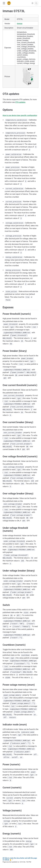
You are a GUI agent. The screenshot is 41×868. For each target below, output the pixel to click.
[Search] (36, 3)
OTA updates (20, 102)
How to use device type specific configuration (20, 115)
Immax (20, 24)
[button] (4, 3)
